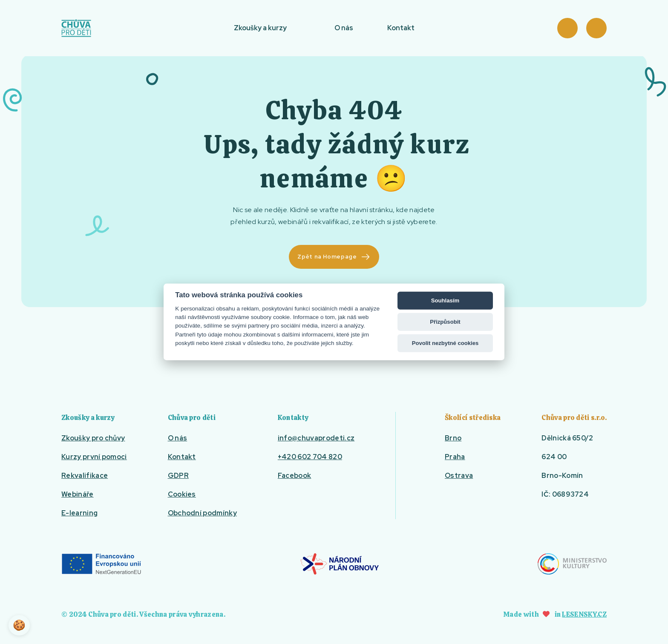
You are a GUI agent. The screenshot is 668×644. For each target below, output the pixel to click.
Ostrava (459, 476)
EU (101, 564)
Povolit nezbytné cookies (445, 343)
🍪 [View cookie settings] (19, 625)
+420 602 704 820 (310, 457)
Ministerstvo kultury (572, 564)
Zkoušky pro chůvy (93, 438)
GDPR (178, 476)
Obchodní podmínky (202, 513)
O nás (344, 28)
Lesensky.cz (584, 614)
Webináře (78, 494)
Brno (453, 438)
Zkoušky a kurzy (260, 28)
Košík (567, 28)
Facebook (295, 476)
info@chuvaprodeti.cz (316, 438)
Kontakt (401, 28)
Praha (455, 457)
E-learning (79, 513)
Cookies (182, 494)
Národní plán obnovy (340, 564)
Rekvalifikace (85, 476)
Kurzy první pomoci (94, 457)
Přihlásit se (596, 28)
